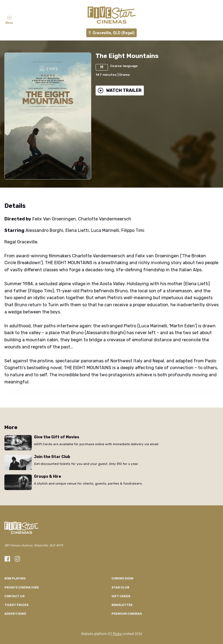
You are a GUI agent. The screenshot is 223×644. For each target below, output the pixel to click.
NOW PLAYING (15, 579)
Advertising (15, 614)
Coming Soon (122, 579)
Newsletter (122, 605)
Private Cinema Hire (22, 588)
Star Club (120, 588)
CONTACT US (15, 596)
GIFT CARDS (121, 596)
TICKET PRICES (16, 605)
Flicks (117, 634)
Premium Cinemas (127, 614)
